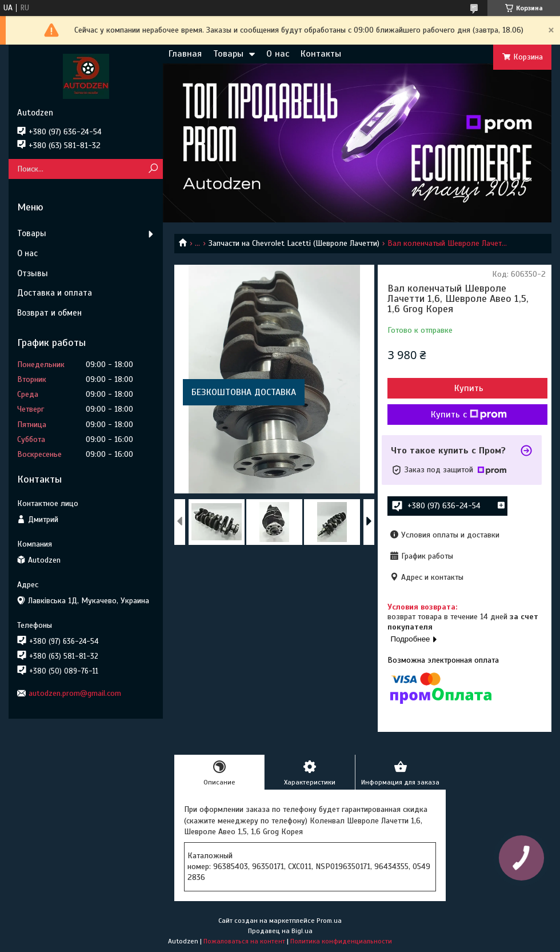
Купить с (469, 415)
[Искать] (153, 169)
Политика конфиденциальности (341, 941)
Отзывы (33, 273)
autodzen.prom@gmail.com (75, 693)
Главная (185, 54)
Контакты (321, 54)
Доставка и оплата (55, 293)
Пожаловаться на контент (244, 941)
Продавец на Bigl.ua (280, 931)
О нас (278, 54)
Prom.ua (329, 921)
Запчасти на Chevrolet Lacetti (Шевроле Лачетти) (294, 243)
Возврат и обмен (49, 313)
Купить (469, 388)
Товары (228, 54)
